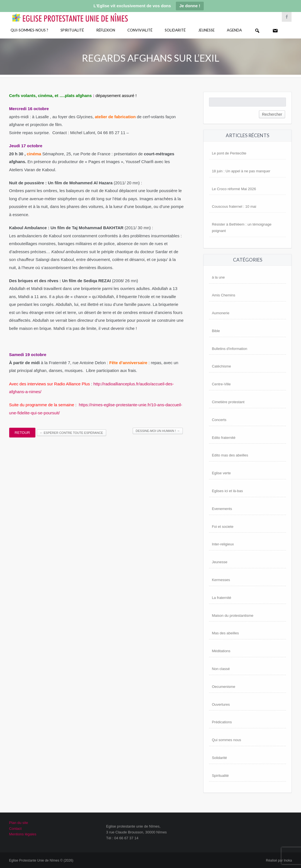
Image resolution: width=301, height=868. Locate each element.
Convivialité (140, 30)
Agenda (234, 30)
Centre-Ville (221, 384)
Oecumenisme (224, 687)
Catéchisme (221, 366)
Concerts (219, 420)
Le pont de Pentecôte (229, 153)
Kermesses (221, 580)
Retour (22, 433)
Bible (216, 331)
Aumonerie (221, 313)
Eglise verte (221, 473)
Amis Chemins (224, 295)
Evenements (222, 509)
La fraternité (221, 598)
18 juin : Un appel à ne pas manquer (241, 171)
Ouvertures (221, 704)
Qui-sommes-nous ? (29, 30)
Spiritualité (72, 30)
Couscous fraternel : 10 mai (234, 206)
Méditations (221, 651)
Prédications (222, 722)
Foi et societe (223, 527)
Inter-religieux (223, 544)
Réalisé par (279, 860)
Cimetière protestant (228, 402)
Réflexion (106, 30)
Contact (15, 829)
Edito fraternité (224, 438)
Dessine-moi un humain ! (158, 431)
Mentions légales (23, 834)
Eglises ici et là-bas (227, 491)
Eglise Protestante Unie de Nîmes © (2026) (41, 860)
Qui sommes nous (226, 740)
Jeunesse (206, 30)
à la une (218, 277)
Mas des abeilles (225, 633)
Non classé (221, 669)
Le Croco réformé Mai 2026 (234, 189)
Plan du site (19, 823)
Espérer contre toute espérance (71, 433)
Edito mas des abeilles (230, 455)
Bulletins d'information (230, 349)
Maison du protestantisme (233, 616)
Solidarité (175, 30)
